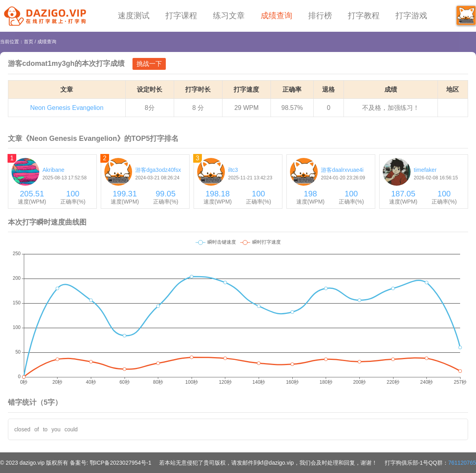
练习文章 (229, 15)
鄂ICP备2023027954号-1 (121, 463)
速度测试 (134, 15)
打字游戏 (411, 15)
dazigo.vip (32, 463)
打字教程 (364, 15)
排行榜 (320, 15)
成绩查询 (276, 15)
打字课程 (181, 15)
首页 (29, 42)
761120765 (462, 463)
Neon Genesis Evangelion (67, 108)
